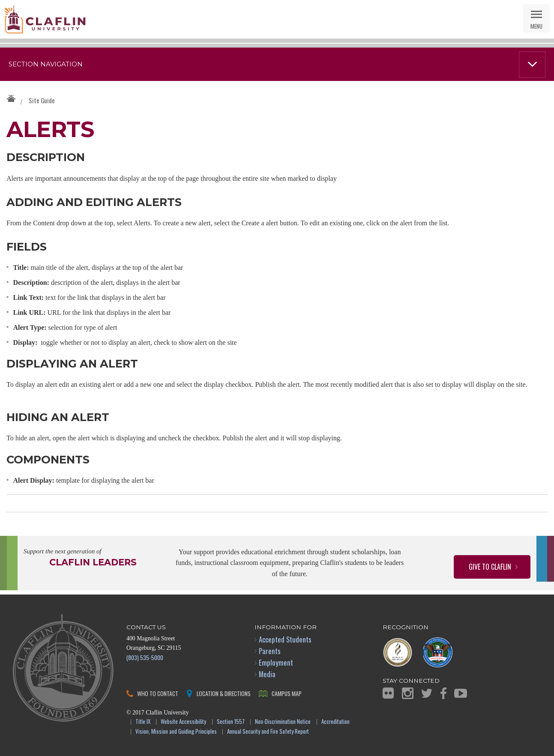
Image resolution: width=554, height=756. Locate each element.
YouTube (461, 693)
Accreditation (335, 722)
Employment (276, 662)
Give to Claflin (490, 567)
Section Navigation (46, 64)
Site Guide (42, 100)
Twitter (427, 693)
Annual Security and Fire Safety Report (268, 732)
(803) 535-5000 (145, 657)
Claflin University (45, 19)
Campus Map (287, 693)
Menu (536, 26)
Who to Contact (158, 693)
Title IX (143, 722)
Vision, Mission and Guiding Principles (176, 732)
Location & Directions (224, 693)
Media (267, 674)
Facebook (443, 693)
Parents (270, 651)
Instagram (408, 693)
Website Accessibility (183, 722)
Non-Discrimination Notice (283, 722)
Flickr (388, 693)
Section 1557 (231, 722)
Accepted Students (285, 639)
